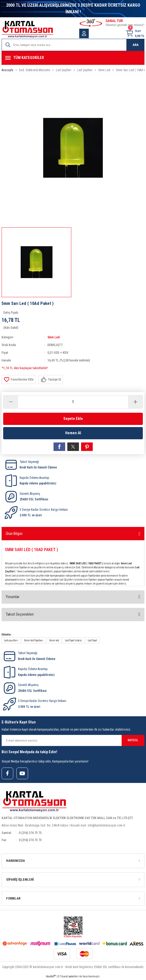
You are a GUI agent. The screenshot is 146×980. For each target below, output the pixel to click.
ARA (136, 45)
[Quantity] (73, 402)
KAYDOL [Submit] (133, 740)
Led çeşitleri (11, 640)
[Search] (73, 45)
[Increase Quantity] (135, 402)
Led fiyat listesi (73, 640)
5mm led (54, 640)
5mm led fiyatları (34, 640)
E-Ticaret (63, 976)
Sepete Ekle (73, 419)
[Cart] (135, 33)
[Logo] (28, 29)
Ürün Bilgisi (14, 534)
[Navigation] (73, 58)
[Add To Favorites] (19, 380)
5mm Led (54, 337)
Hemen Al (73, 433)
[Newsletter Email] (73, 740)
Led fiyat (92, 640)
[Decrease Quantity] (11, 402)
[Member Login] (84, 33)
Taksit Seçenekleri (20, 614)
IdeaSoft (51, 976)
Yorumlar (13, 597)
